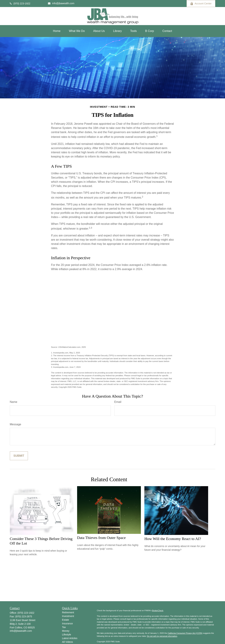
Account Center (201, 4)
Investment (68, 616)
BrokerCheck (158, 611)
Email (118, 402)
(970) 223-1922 (20, 4)
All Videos (67, 642)
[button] (57, 31)
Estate (66, 620)
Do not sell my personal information (162, 636)
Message (16, 424)
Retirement (68, 612)
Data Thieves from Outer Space (101, 538)
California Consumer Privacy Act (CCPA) (185, 633)
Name (14, 402)
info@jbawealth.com (61, 3)
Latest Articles (70, 638)
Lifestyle (66, 635)
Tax (64, 627)
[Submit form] (19, 456)
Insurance (67, 623)
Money (66, 631)
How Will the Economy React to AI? (173, 539)
